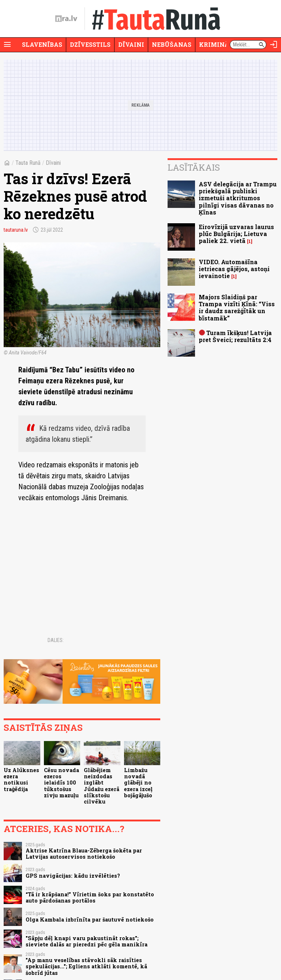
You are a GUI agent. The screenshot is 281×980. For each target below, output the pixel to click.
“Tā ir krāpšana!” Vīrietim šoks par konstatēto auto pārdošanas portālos (90, 897)
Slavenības (42, 44)
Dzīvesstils (90, 44)
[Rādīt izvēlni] (7, 45)
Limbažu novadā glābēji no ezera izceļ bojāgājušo (138, 783)
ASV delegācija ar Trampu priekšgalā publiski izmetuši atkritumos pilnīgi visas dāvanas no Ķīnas (238, 198)
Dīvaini (131, 44)
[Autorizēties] (274, 45)
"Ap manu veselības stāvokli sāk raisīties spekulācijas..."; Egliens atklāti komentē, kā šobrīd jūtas (86, 966)
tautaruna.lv (16, 230)
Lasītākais (194, 167)
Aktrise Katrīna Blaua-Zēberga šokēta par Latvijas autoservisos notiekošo (84, 854)
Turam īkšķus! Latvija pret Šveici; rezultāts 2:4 (235, 336)
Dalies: (56, 640)
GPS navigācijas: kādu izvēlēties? (73, 876)
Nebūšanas (172, 44)
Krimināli (217, 44)
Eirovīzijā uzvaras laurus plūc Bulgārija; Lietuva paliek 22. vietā (236, 234)
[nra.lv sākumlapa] (66, 19)
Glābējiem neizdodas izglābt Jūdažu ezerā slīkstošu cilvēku (102, 786)
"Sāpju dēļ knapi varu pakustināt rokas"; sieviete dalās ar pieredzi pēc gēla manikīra (87, 941)
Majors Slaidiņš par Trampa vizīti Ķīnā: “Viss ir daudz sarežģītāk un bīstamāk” (237, 307)
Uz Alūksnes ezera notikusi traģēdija (21, 780)
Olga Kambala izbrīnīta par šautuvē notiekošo (90, 920)
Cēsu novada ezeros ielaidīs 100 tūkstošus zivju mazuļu (61, 783)
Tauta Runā (28, 163)
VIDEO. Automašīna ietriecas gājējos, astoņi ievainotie (234, 269)
